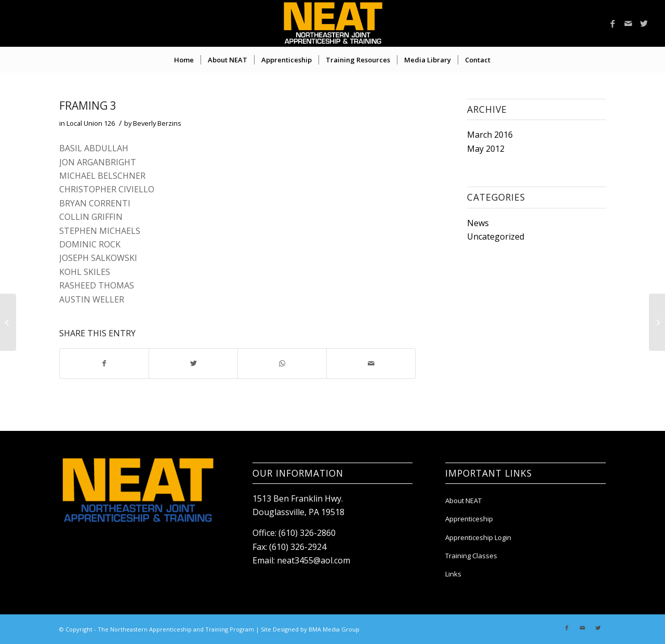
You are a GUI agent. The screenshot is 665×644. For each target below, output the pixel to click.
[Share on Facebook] (104, 363)
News (478, 223)
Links (453, 574)
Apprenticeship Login (478, 537)
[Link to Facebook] (613, 23)
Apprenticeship (469, 519)
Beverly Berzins (157, 123)
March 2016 (490, 135)
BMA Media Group (334, 629)
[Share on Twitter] (193, 363)
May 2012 (486, 149)
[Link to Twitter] (644, 23)
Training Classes (471, 556)
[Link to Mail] (628, 23)
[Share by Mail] (371, 363)
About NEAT (463, 501)
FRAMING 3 (88, 106)
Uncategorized (496, 236)
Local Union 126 (91, 123)
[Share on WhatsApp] (282, 363)
